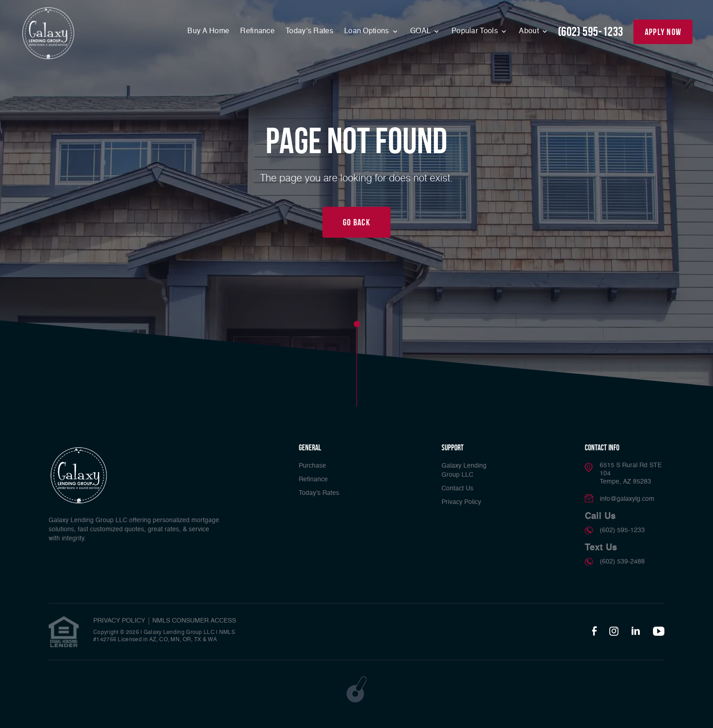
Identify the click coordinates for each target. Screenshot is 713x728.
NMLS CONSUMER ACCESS (194, 621)
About (530, 31)
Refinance (257, 31)
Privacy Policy (461, 502)
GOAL (421, 31)
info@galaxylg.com (627, 499)
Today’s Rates (309, 31)
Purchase (312, 466)
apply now (663, 32)
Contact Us (457, 489)
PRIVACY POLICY (119, 621)
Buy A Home (208, 31)
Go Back (356, 222)
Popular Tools (476, 31)
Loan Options (368, 31)
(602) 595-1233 (591, 32)
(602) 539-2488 (622, 562)
